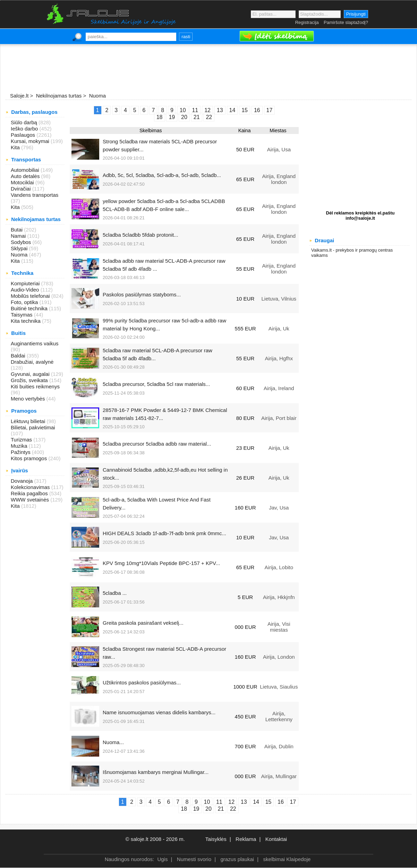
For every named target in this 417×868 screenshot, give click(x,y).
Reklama (246, 839)
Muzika (20, 446)
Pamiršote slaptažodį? (346, 22)
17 (293, 802)
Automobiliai (26, 170)
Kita (16, 147)
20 (209, 809)
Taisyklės (216, 839)
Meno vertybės (29, 399)
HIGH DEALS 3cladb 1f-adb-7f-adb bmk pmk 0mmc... (164, 533)
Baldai (19, 356)
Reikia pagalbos (30, 493)
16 (281, 802)
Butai (17, 230)
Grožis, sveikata (30, 380)
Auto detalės (26, 176)
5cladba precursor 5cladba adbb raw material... (157, 444)
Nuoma (20, 255)
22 (233, 809)
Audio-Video (26, 290)
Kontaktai (276, 839)
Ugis (162, 859)
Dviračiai (22, 189)
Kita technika (26, 321)
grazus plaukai (237, 859)
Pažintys (21, 452)
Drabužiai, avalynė (32, 362)
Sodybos (22, 242)
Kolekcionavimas (31, 487)
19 (196, 809)
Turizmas (22, 440)
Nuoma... (113, 742)
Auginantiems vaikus (35, 343)
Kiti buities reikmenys (35, 386)
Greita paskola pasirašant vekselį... (143, 623)
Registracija (307, 22)
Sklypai (20, 248)
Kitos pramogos (29, 458)
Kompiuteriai (26, 283)
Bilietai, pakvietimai (33, 427)
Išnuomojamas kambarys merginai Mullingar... (156, 772)
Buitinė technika (30, 308)
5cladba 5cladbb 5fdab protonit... (141, 235)
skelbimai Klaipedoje (287, 859)
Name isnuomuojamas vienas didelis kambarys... (159, 712)
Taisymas (22, 315)
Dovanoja (23, 481)
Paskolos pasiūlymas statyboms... (142, 294)
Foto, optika (25, 302)
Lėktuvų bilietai (29, 421)
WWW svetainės (31, 500)
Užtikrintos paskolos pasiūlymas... (142, 682)
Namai (19, 236)
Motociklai (23, 182)
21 (221, 809)
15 (269, 802)
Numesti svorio (194, 859)
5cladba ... (115, 593)
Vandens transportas (35, 195)
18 (184, 809)
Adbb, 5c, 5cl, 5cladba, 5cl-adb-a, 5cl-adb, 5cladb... (162, 175)
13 (244, 802)
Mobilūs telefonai (31, 296)
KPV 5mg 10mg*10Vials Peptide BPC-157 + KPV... (161, 563)
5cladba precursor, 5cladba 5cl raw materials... (156, 384)
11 (219, 802)
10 (207, 802)
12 (231, 802)
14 (256, 802)
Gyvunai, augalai (31, 374)
